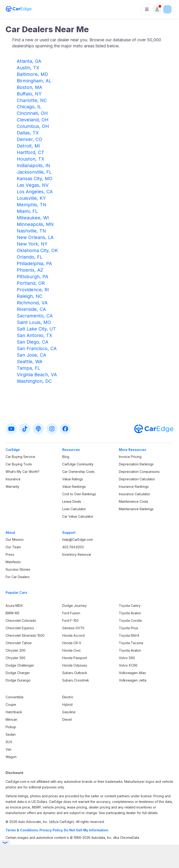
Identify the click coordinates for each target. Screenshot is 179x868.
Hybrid (67, 705)
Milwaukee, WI (33, 218)
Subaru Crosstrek (76, 680)
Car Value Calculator (78, 516)
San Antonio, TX (34, 335)
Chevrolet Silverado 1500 (25, 635)
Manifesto (13, 562)
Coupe (11, 705)
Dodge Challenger (20, 665)
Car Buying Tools (19, 464)
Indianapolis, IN (33, 165)
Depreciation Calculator (137, 479)
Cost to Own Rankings (79, 494)
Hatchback (14, 712)
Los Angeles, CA (35, 192)
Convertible (15, 697)
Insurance (13, 479)
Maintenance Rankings (136, 509)
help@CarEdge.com (78, 539)
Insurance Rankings (134, 487)
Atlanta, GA (29, 61)
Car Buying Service (20, 457)
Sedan (11, 734)
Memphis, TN (32, 205)
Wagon (11, 757)
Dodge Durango (18, 680)
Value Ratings (73, 479)
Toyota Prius (129, 628)
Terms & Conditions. (22, 830)
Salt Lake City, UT (36, 329)
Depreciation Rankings (136, 464)
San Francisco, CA (37, 348)
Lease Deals (72, 501)
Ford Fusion (71, 613)
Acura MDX (14, 606)
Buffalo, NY (29, 94)
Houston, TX (31, 159)
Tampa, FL (28, 368)
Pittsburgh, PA (33, 277)
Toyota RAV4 (129, 635)
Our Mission (15, 539)
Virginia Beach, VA (37, 375)
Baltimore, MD (32, 74)
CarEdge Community (78, 464)
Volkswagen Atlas (132, 673)
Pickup (11, 727)
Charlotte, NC (32, 100)
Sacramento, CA (35, 316)
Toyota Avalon (130, 613)
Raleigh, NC (30, 296)
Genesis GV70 (73, 628)
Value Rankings (74, 487)
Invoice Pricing (130, 457)
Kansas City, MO (35, 179)
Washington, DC (34, 381)
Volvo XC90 (128, 665)
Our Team (13, 547)
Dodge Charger (18, 673)
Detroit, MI (28, 146)
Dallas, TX (28, 133)
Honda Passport (75, 658)
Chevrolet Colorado (21, 620)
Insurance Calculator (134, 494)
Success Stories (18, 569)
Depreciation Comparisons (139, 472)
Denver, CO (29, 139)
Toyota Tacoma (131, 643)
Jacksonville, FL (34, 172)
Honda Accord (73, 635)
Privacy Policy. (51, 830)
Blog (66, 457)
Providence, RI (33, 290)
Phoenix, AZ (30, 270)
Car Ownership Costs (78, 472)
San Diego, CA (33, 342)
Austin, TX (28, 68)
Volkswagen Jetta (133, 680)
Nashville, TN (31, 231)
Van (9, 749)
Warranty (12, 487)
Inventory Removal (77, 554)
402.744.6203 (73, 547)
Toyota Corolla (130, 620)
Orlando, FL (30, 257)
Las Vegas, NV (33, 185)
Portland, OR (31, 283)
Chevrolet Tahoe (19, 643)
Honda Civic (72, 650)
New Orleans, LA (35, 237)
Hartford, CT (31, 152)
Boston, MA (29, 87)
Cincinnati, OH (32, 113)
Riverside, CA (31, 309)
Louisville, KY (31, 198)
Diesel (67, 719)
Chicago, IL (29, 107)
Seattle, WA (30, 362)
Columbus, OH (33, 126)
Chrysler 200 (15, 650)
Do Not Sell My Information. (86, 830)
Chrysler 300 (15, 658)
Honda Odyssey (75, 665)
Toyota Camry (130, 606)
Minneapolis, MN (35, 224)
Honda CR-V (72, 643)
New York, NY (32, 244)
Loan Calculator (74, 509)
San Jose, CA (31, 355)
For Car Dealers (18, 577)
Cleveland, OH (33, 120)
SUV (9, 742)
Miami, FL (27, 211)
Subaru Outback (75, 673)
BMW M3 (12, 613)
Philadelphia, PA (34, 264)
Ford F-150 (70, 620)
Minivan (11, 719)
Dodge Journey (74, 606)
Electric (68, 697)
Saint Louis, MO (34, 322)
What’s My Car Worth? (22, 472)
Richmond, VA (32, 303)
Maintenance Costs (134, 501)
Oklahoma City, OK (37, 250)
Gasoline (69, 712)
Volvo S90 (127, 658)
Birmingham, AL (34, 81)
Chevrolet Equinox (20, 628)
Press (10, 554)
